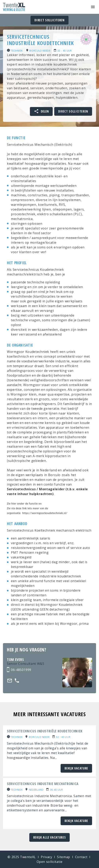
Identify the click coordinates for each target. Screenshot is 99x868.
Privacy (46, 857)
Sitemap (63, 857)
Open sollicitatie (50, 862)
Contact (81, 857)
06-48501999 (21, 670)
